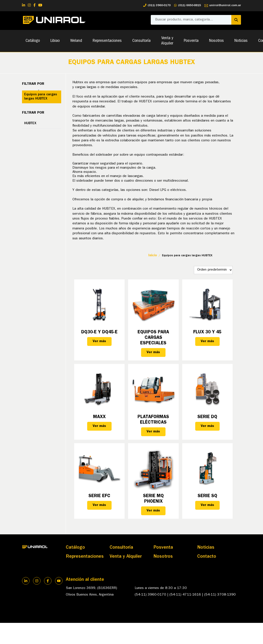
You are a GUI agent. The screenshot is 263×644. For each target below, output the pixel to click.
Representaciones (107, 41)
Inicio (153, 256)
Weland (76, 41)
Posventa (191, 41)
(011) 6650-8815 (188, 6)
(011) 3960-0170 (157, 6)
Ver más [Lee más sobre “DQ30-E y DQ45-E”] (99, 341)
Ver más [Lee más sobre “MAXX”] (99, 426)
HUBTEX (30, 124)
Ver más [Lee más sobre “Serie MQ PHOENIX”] (153, 511)
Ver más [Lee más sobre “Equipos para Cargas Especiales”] (153, 352)
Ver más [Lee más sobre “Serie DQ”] (207, 426)
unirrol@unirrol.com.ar (223, 6)
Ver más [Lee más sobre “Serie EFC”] (99, 505)
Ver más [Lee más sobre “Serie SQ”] (207, 505)
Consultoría (141, 41)
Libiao (55, 41)
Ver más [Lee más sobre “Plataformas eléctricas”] (153, 432)
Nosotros (216, 41)
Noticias (241, 41)
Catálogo (33, 41)
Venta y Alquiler (167, 41)
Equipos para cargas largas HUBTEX (41, 97)
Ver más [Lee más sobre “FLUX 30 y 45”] (207, 341)
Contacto (207, 557)
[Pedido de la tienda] (213, 270)
